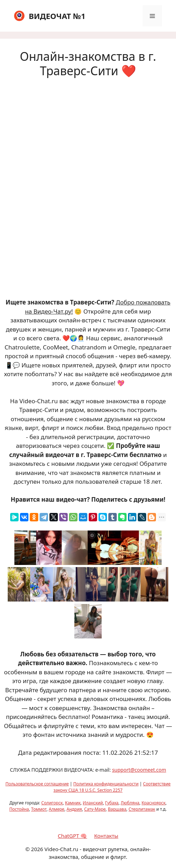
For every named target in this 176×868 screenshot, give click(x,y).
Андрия (74, 809)
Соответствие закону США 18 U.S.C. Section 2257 (112, 787)
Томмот (39, 809)
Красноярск (154, 803)
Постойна (19, 809)
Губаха (112, 803)
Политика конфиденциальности (106, 784)
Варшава (117, 809)
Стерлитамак (142, 809)
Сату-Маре (95, 809)
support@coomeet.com (139, 770)
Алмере (56, 809)
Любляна (130, 803)
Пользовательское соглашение (37, 784)
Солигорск (52, 803)
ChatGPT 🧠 (73, 836)
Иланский (93, 803)
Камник (73, 803)
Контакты (106, 836)
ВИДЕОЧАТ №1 (57, 16)
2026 (37, 849)
